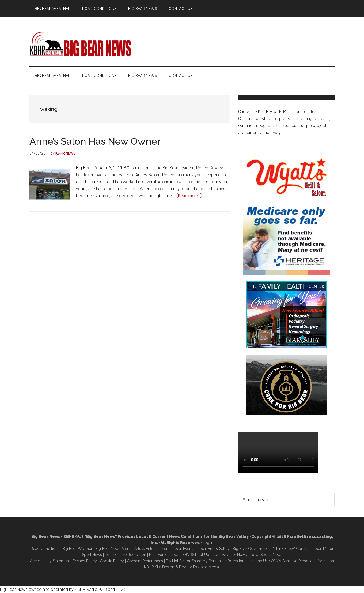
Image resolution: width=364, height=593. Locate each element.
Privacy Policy (85, 561)
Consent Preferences (145, 561)
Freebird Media (206, 567)
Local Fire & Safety (213, 549)
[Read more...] (189, 196)
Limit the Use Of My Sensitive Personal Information (291, 561)
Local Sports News (266, 555)
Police (110, 555)
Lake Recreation (132, 555)
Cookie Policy (112, 561)
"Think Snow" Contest (291, 549)
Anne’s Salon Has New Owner (95, 141)
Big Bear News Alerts (113, 549)
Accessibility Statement (50, 561)
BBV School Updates (200, 555)
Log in (208, 543)
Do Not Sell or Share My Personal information (205, 561)
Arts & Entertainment (152, 549)
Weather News (234, 555)
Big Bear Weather (77, 549)
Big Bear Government (251, 549)
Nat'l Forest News (164, 555)
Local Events (183, 549)
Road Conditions (45, 549)
